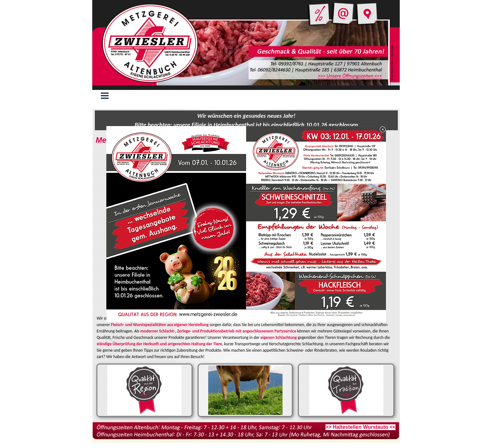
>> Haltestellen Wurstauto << (361, 427)
